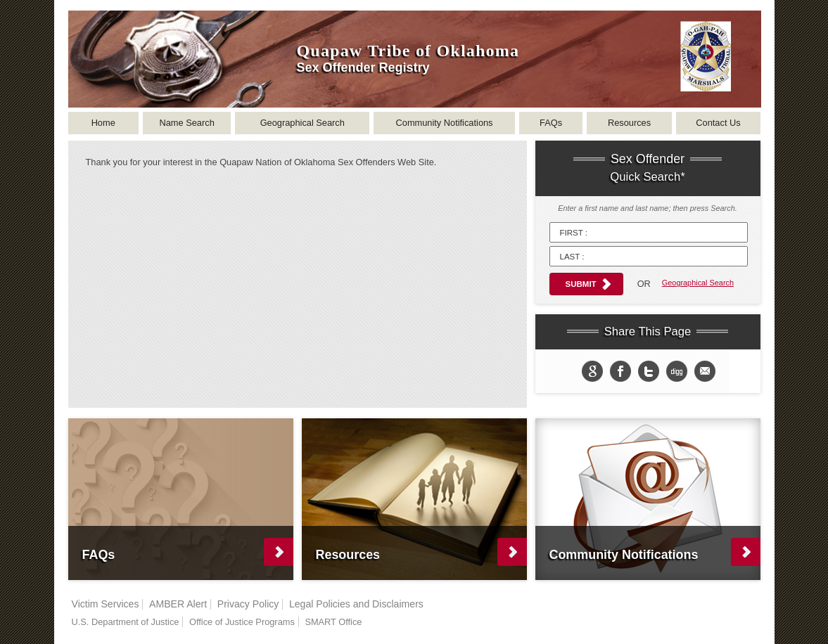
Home (103, 123)
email (705, 371)
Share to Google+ (592, 371)
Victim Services (106, 604)
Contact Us (718, 123)
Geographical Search (302, 123)
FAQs (551, 123)
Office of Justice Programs (242, 622)
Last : (572, 257)
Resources (629, 123)
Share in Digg (677, 371)
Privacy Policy (248, 604)
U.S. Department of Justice (126, 622)
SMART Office (333, 622)
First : (574, 233)
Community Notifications (445, 123)
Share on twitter (649, 371)
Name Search (187, 123)
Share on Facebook (620, 371)
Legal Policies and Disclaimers (356, 604)
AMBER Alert (178, 604)
